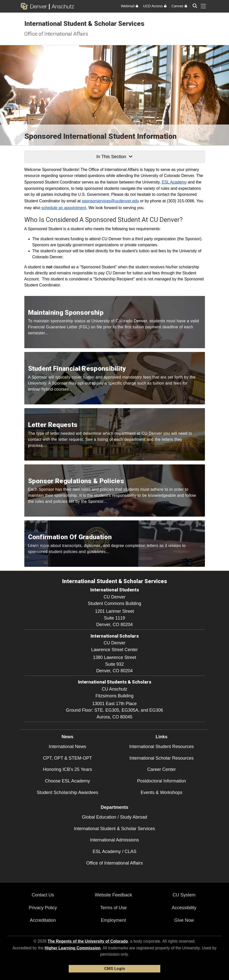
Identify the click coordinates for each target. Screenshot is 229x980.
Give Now (184, 920)
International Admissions (115, 840)
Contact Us (43, 895)
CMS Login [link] (115, 969)
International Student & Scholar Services (84, 24)
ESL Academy (174, 182)
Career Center (162, 769)
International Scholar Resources (162, 758)
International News (67, 747)
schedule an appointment (64, 208)
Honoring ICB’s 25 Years (67, 769)
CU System (184, 895)
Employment (113, 920)
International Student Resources (161, 747)
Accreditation (43, 920)
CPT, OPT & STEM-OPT (67, 758)
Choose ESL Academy (67, 781)
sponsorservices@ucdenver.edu (110, 201)
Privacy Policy (43, 908)
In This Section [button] (114, 157)
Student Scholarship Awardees (68, 792)
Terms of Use (113, 908)
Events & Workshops (162, 792)
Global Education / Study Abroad (114, 817)
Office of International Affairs (56, 34)
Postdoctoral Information (161, 781)
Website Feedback (113, 895)
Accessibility (184, 908)
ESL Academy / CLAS (114, 851)
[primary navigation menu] (203, 6)
